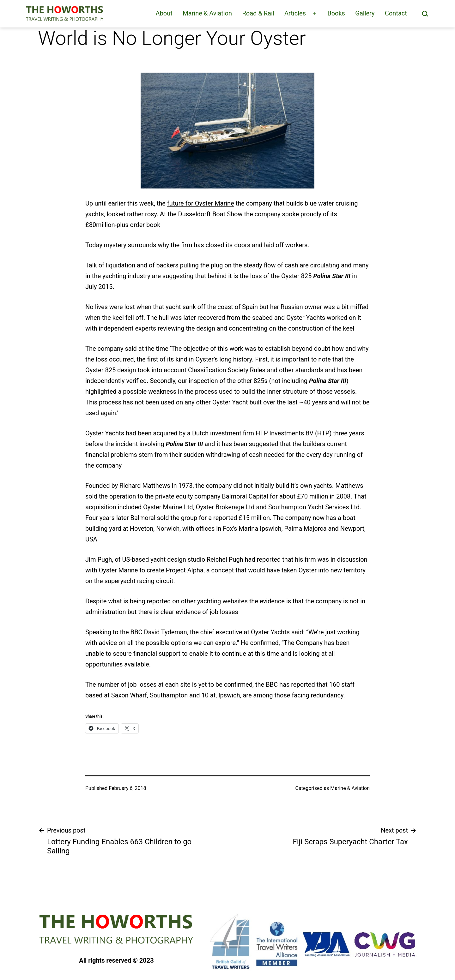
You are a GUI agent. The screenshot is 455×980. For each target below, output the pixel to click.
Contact (396, 13)
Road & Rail (258, 13)
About (164, 13)
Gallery (365, 13)
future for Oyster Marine (201, 203)
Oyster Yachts (306, 318)
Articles (295, 13)
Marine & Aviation (207, 13)
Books (336, 13)
